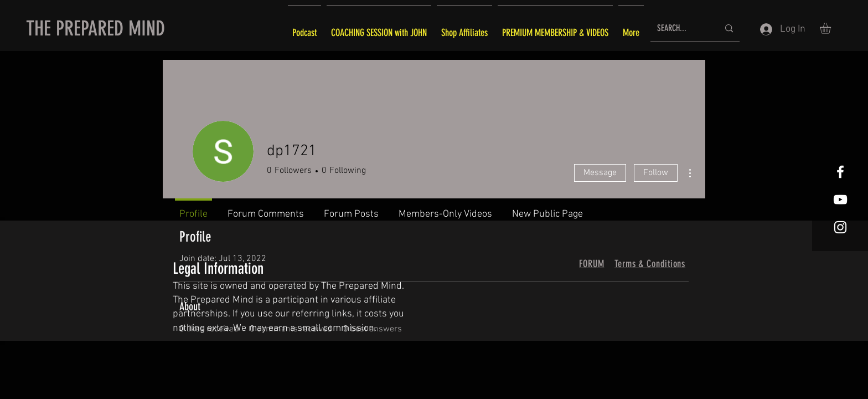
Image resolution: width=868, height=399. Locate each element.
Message (600, 173)
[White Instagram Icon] (840, 227)
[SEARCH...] (680, 29)
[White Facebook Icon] (840, 172)
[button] (832, 28)
